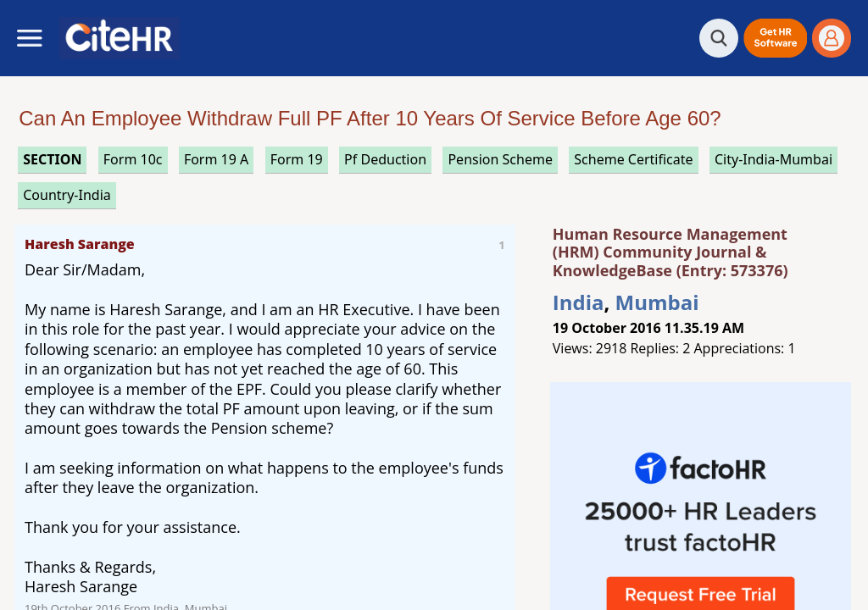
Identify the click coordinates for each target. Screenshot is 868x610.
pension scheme (500, 159)
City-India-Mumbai (773, 159)
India (579, 302)
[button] (775, 38)
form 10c (133, 159)
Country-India (67, 195)
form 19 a (216, 159)
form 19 (297, 159)
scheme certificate (633, 159)
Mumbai (657, 302)
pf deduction (385, 159)
